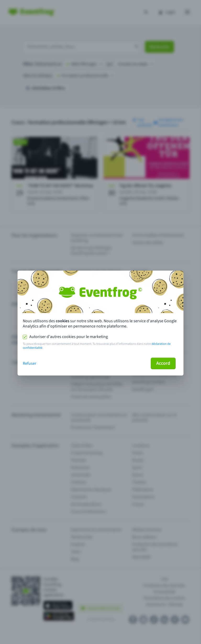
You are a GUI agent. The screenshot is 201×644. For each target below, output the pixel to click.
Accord (163, 363)
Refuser (30, 363)
